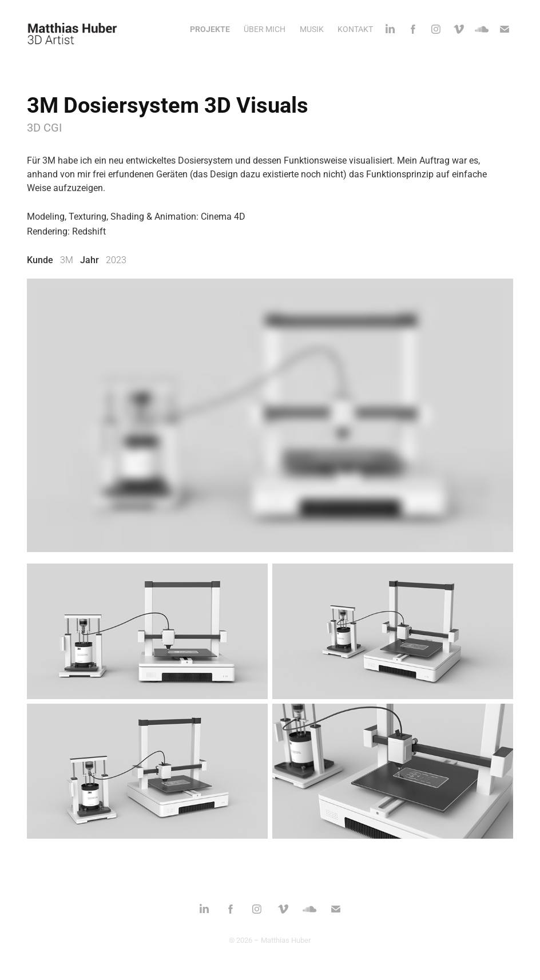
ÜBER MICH (265, 29)
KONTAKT (355, 29)
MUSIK (312, 29)
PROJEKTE (210, 29)
